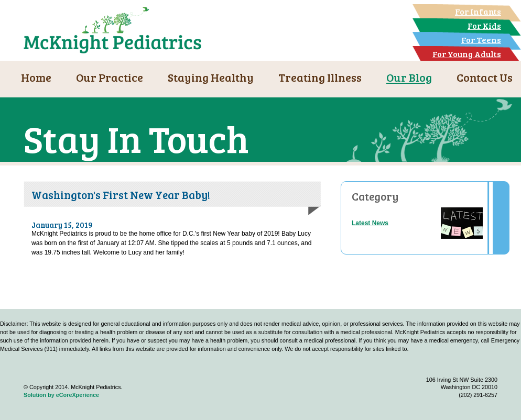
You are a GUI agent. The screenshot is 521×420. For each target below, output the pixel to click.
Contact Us (485, 77)
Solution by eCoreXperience (61, 395)
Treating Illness (320, 77)
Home (36, 77)
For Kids (484, 25)
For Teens (481, 40)
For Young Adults (467, 54)
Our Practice (110, 77)
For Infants (478, 11)
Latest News (370, 223)
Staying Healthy (211, 77)
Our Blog (409, 77)
